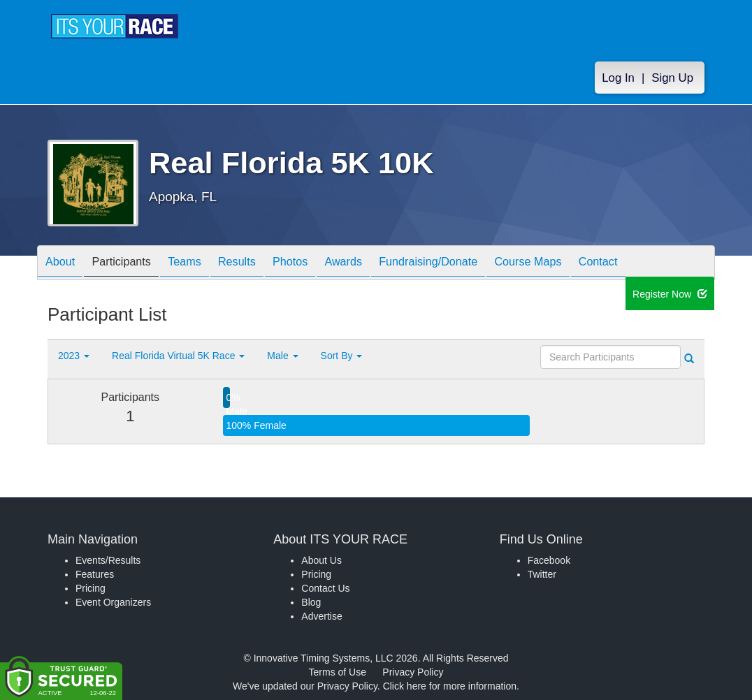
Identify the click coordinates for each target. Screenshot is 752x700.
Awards (382, 264)
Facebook (549, 560)
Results (261, 264)
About (64, 264)
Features (95, 574)
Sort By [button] (342, 356)
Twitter (542, 574)
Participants (132, 264)
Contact (660, 264)
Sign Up (672, 78)
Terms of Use (338, 672)
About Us (321, 560)
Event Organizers (113, 602)
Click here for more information (450, 686)
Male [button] (282, 356)
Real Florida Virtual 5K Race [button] (178, 356)
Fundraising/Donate (475, 264)
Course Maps (583, 264)
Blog (311, 602)
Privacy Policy (413, 672)
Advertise (321, 616)
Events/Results (108, 560)
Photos (321, 264)
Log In (618, 78)
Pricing (91, 588)
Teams (202, 264)
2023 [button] (74, 356)
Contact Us (325, 588)
